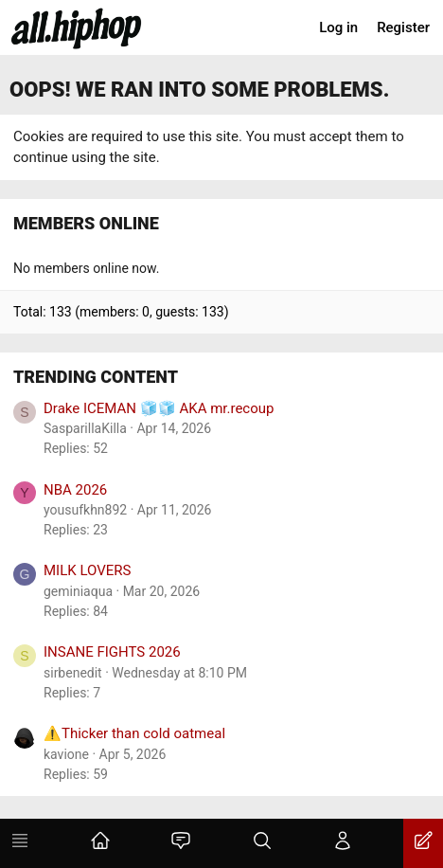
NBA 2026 (75, 490)
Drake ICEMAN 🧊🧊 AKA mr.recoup (159, 408)
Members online (86, 223)
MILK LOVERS (87, 570)
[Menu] (20, 843)
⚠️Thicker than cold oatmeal (134, 733)
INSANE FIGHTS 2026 (112, 652)
